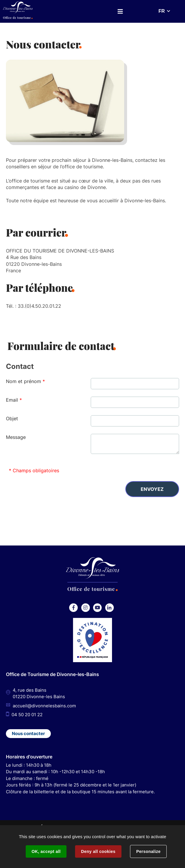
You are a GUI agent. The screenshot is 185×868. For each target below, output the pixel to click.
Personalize (148, 851)
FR (162, 11)
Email (14, 400)
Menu (120, 11)
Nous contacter (28, 733)
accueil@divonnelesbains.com (44, 706)
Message (16, 437)
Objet (12, 418)
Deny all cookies (98, 851)
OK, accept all (46, 851)
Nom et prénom (25, 381)
